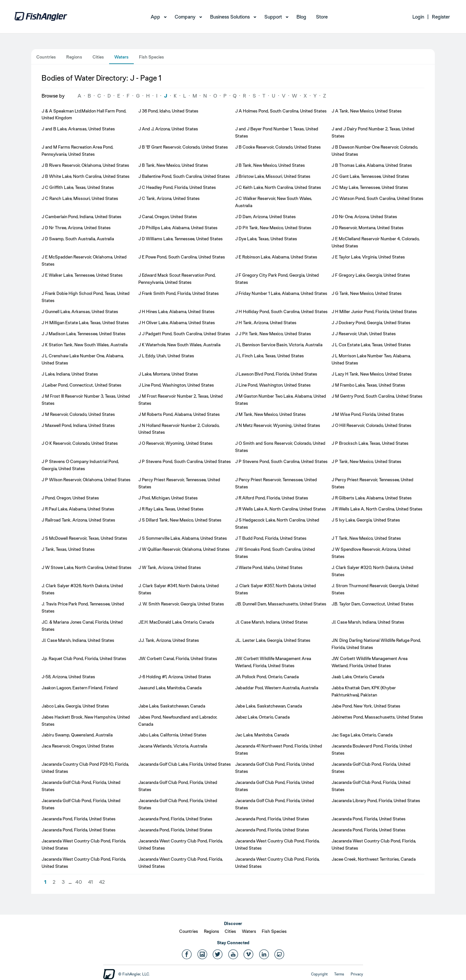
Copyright (319, 974)
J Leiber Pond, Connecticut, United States (82, 385)
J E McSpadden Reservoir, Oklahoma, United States (84, 260)
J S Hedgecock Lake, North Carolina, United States (277, 523)
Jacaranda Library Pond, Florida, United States (376, 801)
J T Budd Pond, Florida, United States (271, 538)
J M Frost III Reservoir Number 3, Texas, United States (86, 400)
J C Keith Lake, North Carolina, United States (278, 187)
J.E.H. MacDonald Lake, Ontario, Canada (176, 622)
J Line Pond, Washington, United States (176, 385)
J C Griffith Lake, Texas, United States (78, 187)
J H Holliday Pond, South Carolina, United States (281, 311)
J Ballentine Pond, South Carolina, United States (184, 176)
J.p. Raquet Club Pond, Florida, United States (84, 658)
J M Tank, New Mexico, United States (271, 414)
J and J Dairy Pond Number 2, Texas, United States (373, 132)
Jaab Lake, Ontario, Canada (358, 677)
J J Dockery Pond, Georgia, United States (371, 323)
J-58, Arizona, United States (68, 677)
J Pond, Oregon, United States (70, 498)
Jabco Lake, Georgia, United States (75, 706)
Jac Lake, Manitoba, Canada (262, 735)
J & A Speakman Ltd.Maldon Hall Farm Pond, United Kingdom (84, 114)
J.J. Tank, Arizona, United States (169, 640)
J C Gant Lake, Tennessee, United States (370, 176)
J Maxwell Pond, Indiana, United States (78, 425)
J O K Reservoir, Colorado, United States (80, 443)
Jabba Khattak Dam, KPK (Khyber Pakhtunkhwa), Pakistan (364, 691)
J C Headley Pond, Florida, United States (177, 187)
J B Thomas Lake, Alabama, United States (372, 165)
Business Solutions (230, 17)
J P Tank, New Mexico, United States (366, 461)
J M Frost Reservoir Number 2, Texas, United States (181, 400)
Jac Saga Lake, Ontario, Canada (362, 735)
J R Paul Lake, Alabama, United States (78, 509)
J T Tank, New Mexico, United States (366, 538)
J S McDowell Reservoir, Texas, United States (84, 538)
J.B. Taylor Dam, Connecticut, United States (373, 604)
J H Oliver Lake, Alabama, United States (177, 323)
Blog (301, 17)
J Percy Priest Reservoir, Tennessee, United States (179, 483)
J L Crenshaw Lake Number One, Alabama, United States (83, 359)
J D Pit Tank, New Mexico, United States (273, 228)
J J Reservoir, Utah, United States (364, 334)
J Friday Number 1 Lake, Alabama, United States (281, 293)
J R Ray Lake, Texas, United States (171, 509)
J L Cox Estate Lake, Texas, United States (371, 345)
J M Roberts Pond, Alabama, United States (179, 414)
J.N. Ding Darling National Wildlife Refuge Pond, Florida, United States (376, 644)
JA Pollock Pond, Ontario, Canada (267, 677)
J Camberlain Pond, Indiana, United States (82, 217)
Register (441, 17)
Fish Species (151, 57)
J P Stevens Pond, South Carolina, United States (185, 461)
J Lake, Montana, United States (168, 374)
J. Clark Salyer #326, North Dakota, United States (82, 589)
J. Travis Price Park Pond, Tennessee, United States (83, 607)
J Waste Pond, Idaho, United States (269, 567)
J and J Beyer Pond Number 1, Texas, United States (277, 132)
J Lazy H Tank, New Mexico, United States (372, 374)
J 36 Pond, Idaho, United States (168, 111)
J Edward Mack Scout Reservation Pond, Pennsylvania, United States (177, 279)
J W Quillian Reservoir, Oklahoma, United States (184, 549)
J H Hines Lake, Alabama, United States (176, 311)
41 (90, 882)
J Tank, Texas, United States (68, 549)
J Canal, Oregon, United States (168, 217)
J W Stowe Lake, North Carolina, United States (87, 567)
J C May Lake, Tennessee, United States (370, 187)
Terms (339, 974)
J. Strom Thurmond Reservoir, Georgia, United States (375, 589)
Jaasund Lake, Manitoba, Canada (170, 688)
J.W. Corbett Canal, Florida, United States (178, 658)
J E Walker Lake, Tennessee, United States (82, 275)
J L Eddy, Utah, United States (166, 356)
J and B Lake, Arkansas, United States (78, 129)
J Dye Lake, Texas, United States (266, 239)
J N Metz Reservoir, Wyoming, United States (278, 425)
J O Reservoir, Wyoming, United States (176, 443)
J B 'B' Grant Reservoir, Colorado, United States (183, 147)
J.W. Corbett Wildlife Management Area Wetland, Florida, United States (273, 662)
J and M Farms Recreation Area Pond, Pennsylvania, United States (77, 151)
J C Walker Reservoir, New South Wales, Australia (274, 202)
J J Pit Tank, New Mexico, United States (273, 334)
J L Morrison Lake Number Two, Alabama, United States (371, 359)
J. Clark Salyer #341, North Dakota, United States (179, 589)
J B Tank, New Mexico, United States (173, 165)
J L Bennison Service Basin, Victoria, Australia (279, 345)
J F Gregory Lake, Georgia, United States (371, 275)
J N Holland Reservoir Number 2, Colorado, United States (179, 429)
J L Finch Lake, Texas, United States (270, 356)
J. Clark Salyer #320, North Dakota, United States (372, 571)
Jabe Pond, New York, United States (366, 706)
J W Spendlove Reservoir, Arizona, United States (371, 553)
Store (322, 17)
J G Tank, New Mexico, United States (367, 293)
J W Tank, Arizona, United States (170, 567)
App (155, 17)
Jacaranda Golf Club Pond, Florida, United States (275, 768)
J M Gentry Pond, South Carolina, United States (377, 396)
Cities (98, 57)
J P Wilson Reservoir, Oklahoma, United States (86, 480)
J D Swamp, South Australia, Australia (78, 239)
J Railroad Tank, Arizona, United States (78, 520)
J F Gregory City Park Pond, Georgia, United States (277, 279)
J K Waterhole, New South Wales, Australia (179, 345)
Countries (46, 57)
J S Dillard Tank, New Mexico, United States (180, 520)
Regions (74, 57)
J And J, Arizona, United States (168, 129)
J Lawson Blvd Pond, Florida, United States (276, 374)
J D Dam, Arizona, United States (265, 217)
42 (102, 882)
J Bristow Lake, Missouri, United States (273, 176)
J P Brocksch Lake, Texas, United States (370, 443)
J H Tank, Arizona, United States (266, 323)
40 (79, 882)
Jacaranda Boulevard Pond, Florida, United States (372, 749)
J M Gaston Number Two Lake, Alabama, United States (281, 400)
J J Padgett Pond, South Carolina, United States (184, 334)
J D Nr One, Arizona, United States (364, 217)
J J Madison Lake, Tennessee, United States (84, 334)
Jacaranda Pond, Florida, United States (79, 819)
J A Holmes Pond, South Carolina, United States (281, 111)
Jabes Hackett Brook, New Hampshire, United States (86, 721)
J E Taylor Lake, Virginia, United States (368, 257)
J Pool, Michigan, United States (168, 498)
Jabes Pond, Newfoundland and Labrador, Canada (178, 721)
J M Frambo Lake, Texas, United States (368, 385)
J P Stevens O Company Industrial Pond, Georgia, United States (80, 465)
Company (185, 17)
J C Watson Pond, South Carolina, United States (378, 198)
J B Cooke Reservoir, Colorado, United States (278, 147)
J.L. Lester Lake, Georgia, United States (273, 640)
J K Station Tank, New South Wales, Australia (85, 345)
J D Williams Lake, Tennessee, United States (181, 239)
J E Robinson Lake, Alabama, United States (276, 257)
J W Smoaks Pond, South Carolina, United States (275, 553)
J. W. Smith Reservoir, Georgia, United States (181, 604)
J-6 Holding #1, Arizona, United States (175, 677)
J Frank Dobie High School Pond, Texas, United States (86, 297)
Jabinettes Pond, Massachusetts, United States (377, 717)
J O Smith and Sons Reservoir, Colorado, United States (280, 447)
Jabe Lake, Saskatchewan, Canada (172, 706)
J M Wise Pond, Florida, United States (368, 414)
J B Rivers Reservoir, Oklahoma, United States (85, 165)
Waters (121, 57)
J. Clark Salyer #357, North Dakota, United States (276, 589)
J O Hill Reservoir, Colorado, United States (372, 425)
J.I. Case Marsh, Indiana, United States (271, 622)
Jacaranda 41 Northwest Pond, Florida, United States (279, 749)
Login (418, 17)
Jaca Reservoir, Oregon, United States (78, 746)
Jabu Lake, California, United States (172, 735)
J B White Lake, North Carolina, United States (86, 176)
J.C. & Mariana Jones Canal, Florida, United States (82, 626)
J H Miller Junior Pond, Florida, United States (374, 311)
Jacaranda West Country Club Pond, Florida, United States (84, 844)
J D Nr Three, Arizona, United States (76, 228)
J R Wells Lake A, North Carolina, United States (281, 509)
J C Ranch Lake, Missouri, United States (80, 198)
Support (273, 17)
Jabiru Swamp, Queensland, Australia (77, 735)
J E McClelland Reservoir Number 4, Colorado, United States (376, 242)
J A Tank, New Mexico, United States (367, 111)
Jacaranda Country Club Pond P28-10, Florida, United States (85, 768)
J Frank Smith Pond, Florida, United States (179, 293)
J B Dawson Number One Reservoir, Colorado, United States (375, 151)
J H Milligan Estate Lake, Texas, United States (85, 323)
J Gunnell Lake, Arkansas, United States (80, 311)
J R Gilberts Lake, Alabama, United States (372, 498)
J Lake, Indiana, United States (70, 374)
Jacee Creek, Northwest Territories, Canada (374, 859)
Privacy (357, 974)
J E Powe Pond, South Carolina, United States (182, 257)
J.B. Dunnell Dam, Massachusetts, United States (281, 604)
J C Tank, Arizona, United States (169, 198)
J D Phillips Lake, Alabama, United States (178, 228)
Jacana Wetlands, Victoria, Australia (173, 746)
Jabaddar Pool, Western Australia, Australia (277, 688)
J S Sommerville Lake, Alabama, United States (183, 538)
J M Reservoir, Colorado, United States (78, 414)
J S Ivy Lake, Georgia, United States (366, 520)
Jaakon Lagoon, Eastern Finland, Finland (80, 688)
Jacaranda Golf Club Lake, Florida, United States (185, 764)
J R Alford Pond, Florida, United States (272, 498)
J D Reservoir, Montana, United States (368, 228)
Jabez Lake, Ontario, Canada (262, 717)
